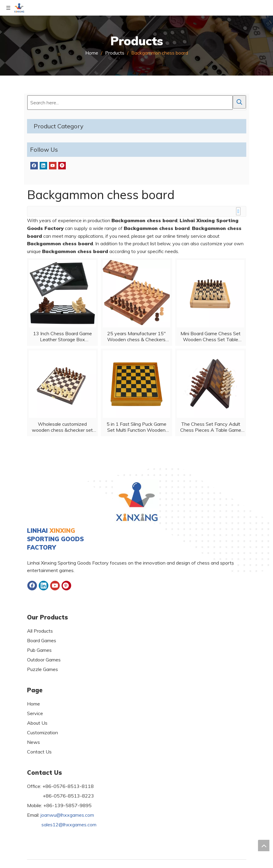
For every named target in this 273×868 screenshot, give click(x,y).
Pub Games (39, 650)
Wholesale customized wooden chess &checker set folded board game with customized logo (62, 427)
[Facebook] (34, 166)
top (264, 846)
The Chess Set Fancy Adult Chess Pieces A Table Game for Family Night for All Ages (211, 427)
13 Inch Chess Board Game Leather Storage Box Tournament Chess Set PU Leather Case (62, 336)
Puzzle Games (42, 669)
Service (35, 713)
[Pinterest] (62, 166)
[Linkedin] (43, 166)
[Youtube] (53, 166)
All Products (40, 631)
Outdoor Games (44, 660)
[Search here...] (130, 103)
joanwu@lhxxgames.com (67, 815)
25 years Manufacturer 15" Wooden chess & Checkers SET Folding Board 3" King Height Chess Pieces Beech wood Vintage (136, 336)
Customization (42, 732)
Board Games (42, 640)
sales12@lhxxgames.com (69, 825)
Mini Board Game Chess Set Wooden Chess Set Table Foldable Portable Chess (211, 336)
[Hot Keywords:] (239, 102)
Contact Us (39, 752)
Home (33, 704)
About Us (37, 723)
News (33, 742)
